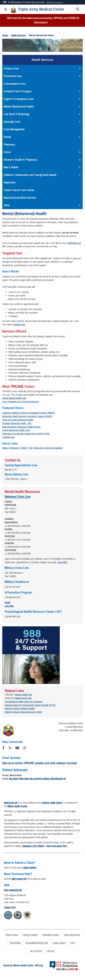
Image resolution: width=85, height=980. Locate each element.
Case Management (14, 129)
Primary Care (11, 69)
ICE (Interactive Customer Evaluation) (46, 448)
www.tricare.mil (11, 803)
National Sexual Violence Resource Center (23, 712)
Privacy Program (30, 935)
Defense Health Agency (52, 803)
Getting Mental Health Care (14, 398)
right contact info (19, 879)
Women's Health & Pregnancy (21, 160)
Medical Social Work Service (20, 198)
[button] (56, 2)
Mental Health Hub (23, 698)
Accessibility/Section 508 (37, 943)
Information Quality (51, 935)
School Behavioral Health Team (16, 430)
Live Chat (9, 606)
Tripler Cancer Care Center (19, 190)
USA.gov (51, 951)
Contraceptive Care (15, 84)
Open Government (72, 935)
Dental (7, 137)
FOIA (73, 943)
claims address (30, 868)
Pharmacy (9, 145)
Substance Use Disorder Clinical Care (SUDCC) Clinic (26, 434)
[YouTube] (17, 748)
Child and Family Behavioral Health (18, 420)
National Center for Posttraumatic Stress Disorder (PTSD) (30, 705)
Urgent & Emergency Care (19, 99)
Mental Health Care (23, 695)
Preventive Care (13, 76)
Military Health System (17, 806)
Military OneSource (11, 448)
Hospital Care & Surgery (18, 91)
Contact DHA (10, 908)
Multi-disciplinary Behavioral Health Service (21, 427)
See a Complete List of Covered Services (21, 402)
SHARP (24, 448)
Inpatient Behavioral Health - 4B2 (17, 423)
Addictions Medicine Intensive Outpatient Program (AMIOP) (29, 413)
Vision (7, 152)
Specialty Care (12, 122)
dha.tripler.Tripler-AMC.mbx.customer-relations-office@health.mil (37, 779)
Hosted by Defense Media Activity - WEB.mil (23, 966)
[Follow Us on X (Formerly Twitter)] (10, 748)
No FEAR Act (36, 951)
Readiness (10, 183)
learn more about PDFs (57, 846)
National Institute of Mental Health (20, 709)
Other (7, 205)
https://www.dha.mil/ (13, 890)
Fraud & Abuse (59, 943)
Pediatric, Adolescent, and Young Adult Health (30, 175)
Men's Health (11, 167)
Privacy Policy (12, 935)
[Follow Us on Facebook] (3, 748)
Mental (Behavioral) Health (19, 107)
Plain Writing (15, 943)
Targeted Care (19, 325)
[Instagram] (24, 748)
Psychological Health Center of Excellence (23, 702)
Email (7, 603)
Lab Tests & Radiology (17, 114)
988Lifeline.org (75, 243)
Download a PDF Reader (33, 846)
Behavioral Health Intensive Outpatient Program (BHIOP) (27, 416)
